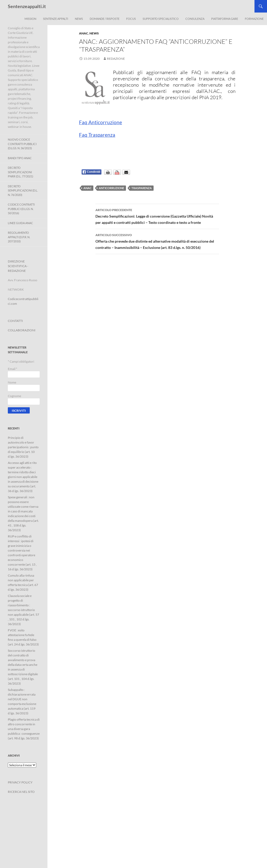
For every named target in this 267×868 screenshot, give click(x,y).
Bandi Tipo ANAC (20, 158)
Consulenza (195, 19)
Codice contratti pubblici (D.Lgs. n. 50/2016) (21, 209)
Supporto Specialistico (161, 19)
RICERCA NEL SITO (21, 792)
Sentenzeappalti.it (27, 6)
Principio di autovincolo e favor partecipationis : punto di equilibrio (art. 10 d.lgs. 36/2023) (23, 447)
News (79, 19)
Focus (131, 19)
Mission (30, 19)
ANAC (84, 33)
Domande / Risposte (105, 19)
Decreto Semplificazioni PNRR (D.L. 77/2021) (20, 172)
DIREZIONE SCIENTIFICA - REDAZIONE (18, 266)
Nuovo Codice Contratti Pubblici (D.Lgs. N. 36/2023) (22, 144)
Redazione (116, 59)
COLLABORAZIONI (22, 330)
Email (13, 369)
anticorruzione (111, 188)
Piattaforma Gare (225, 19)
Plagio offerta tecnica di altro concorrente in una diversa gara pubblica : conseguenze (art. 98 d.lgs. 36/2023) (24, 729)
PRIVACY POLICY (20, 782)
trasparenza (142, 188)
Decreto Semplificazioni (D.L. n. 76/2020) (23, 190)
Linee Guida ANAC (20, 223)
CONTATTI (15, 321)
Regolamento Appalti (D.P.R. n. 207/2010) (19, 237)
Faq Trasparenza (97, 135)
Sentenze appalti (56, 19)
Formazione (254, 19)
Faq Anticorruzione (101, 122)
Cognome (14, 396)
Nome (12, 382)
